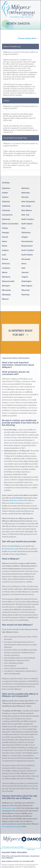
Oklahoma (26, 232)
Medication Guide (16, 500)
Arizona (5, 197)
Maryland (6, 277)
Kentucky (6, 263)
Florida (5, 228)
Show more (31, 849)
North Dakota (27, 223)
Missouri (5, 299)
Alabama (6, 188)
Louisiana (6, 268)
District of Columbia (10, 223)
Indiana (5, 250)
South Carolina (28, 250)
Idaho (4, 241)
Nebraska (26, 192)
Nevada (25, 197)
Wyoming (25, 294)
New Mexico (27, 210)
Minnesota (6, 290)
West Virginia (27, 286)
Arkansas (6, 201)
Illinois (5, 246)
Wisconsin (26, 290)
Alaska (5, 192)
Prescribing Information (12, 827)
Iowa (4, 254)
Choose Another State (27, 38)
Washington (26, 281)
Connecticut (7, 215)
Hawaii (5, 237)
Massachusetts (8, 281)
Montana (25, 188)
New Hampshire (28, 201)
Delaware (6, 219)
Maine (5, 272)
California (6, 206)
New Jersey (26, 206)
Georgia (5, 232)
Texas (24, 263)
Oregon (25, 237)
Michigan (6, 286)
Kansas (5, 259)
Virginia (25, 277)
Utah (23, 268)
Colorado (6, 210)
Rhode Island (27, 246)
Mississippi (6, 294)
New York (25, 215)
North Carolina (28, 219)
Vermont (25, 272)
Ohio (23, 228)
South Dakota (27, 254)
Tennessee (26, 259)
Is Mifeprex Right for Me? (20, 332)
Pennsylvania (27, 241)
